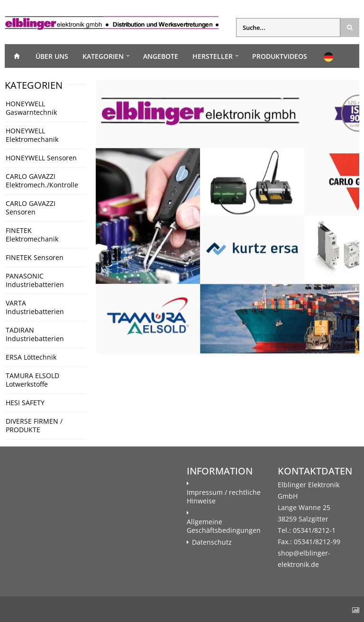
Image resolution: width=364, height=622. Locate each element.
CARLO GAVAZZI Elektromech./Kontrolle (42, 181)
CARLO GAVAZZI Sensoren (31, 208)
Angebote (161, 56)
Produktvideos (280, 56)
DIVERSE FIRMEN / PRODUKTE (34, 425)
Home (17, 56)
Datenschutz (212, 542)
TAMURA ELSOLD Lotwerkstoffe (32, 380)
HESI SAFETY (25, 403)
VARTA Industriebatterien (35, 307)
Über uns (52, 56)
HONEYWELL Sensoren (41, 158)
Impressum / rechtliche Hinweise (224, 497)
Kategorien (103, 56)
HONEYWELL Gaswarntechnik (31, 108)
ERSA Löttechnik (31, 357)
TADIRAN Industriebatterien (35, 334)
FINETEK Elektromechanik (32, 235)
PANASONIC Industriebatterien (35, 280)
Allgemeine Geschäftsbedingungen (224, 526)
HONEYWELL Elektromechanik (32, 135)
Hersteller (213, 56)
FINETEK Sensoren (35, 257)
